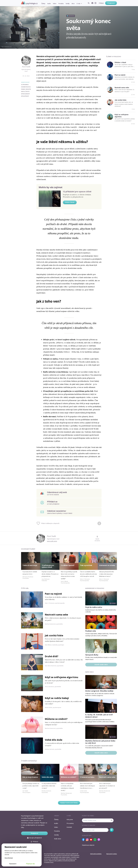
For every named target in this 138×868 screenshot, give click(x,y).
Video (55, 4)
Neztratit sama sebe (122, 88)
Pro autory (70, 823)
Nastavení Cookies (112, 854)
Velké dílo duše (54, 740)
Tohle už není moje (30, 565)
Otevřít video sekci (101, 753)
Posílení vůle (91, 631)
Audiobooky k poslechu (95, 588)
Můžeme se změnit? (56, 719)
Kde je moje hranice (30, 777)
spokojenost (25, 94)
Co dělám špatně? (68, 565)
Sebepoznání (25, 82)
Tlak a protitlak (86, 565)
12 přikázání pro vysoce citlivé (77, 192)
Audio (49, 4)
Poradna (61, 4)
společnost (25, 96)
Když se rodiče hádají (57, 698)
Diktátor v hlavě (120, 62)
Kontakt (69, 827)
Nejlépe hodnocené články (69, 803)
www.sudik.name (52, 541)
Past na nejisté (120, 75)
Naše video (89, 672)
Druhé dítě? (52, 656)
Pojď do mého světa (94, 607)
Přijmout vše (30, 864)
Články (43, 4)
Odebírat (112, 830)
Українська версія (88, 845)
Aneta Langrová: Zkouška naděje (99, 691)
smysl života (25, 92)
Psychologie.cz (29, 3)
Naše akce (58, 839)
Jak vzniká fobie (121, 100)
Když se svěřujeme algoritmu (62, 677)
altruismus (25, 85)
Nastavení (13, 864)
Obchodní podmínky (96, 854)
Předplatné (111, 3)
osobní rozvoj (26, 87)
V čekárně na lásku (87, 777)
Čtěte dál (25, 588)
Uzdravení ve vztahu (107, 565)
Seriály (68, 4)
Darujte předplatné (34, 838)
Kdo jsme (70, 819)
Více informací (9, 858)
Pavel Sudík (26, 67)
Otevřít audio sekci (101, 665)
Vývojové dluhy (92, 655)
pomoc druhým (26, 89)
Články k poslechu (114, 57)
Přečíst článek (70, 202)
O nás (78, 4)
